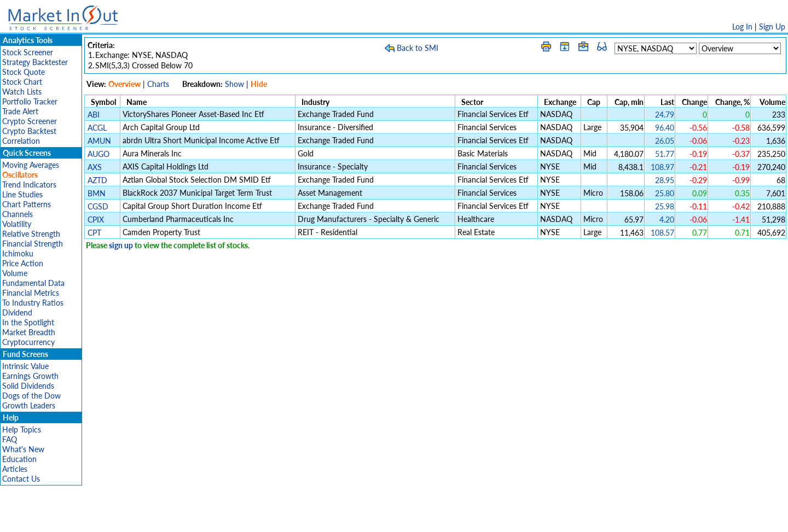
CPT (94, 233)
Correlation (21, 141)
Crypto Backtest (29, 131)
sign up (121, 245)
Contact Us (21, 479)
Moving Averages (31, 165)
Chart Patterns (27, 204)
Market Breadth (29, 332)
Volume (15, 273)
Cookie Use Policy (440, 518)
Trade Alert (20, 111)
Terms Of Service (375, 518)
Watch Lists (22, 92)
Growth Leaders (29, 405)
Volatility (17, 224)
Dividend (17, 312)
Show (234, 84)
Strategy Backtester (35, 62)
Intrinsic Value (25, 366)
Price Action (23, 263)
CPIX (96, 220)
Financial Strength (33, 244)
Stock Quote (24, 72)
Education (19, 459)
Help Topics (22, 429)
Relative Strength (31, 234)
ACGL (97, 128)
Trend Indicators (29, 185)
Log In (742, 27)
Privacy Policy (316, 518)
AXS (95, 167)
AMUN (99, 141)
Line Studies (22, 194)
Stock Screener (28, 52)
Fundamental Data (33, 283)
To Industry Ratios (33, 303)
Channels (18, 214)
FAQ (10, 439)
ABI (94, 115)
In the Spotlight (28, 322)
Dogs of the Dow (31, 396)
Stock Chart (22, 82)
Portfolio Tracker (30, 101)
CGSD (98, 206)
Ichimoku (18, 253)
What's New (23, 449)
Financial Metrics (31, 293)
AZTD (97, 180)
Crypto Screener (30, 121)
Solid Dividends (28, 386)
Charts (158, 84)
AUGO (99, 154)
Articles (15, 469)
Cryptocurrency (28, 342)
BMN (97, 193)
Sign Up (772, 27)
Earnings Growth (30, 376)
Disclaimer (269, 518)
